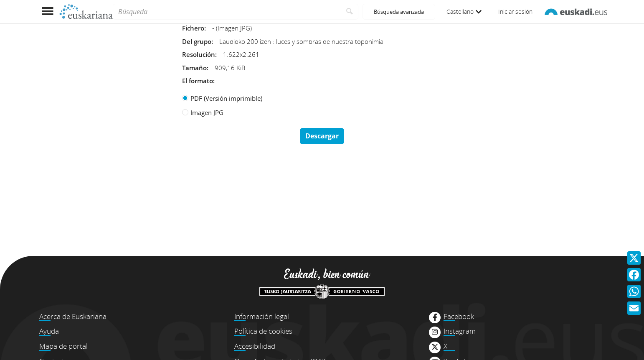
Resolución (199, 54)
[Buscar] (350, 12)
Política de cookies (263, 331)
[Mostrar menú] (47, 11)
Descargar (322, 136)
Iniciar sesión (515, 11)
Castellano (464, 11)
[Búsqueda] (227, 12)
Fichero (193, 28)
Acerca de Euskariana (73, 316)
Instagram (460, 331)
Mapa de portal (63, 346)
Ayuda (49, 331)
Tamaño (194, 68)
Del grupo (197, 41)
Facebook (459, 317)
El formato (198, 81)
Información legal (262, 316)
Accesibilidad (255, 346)
